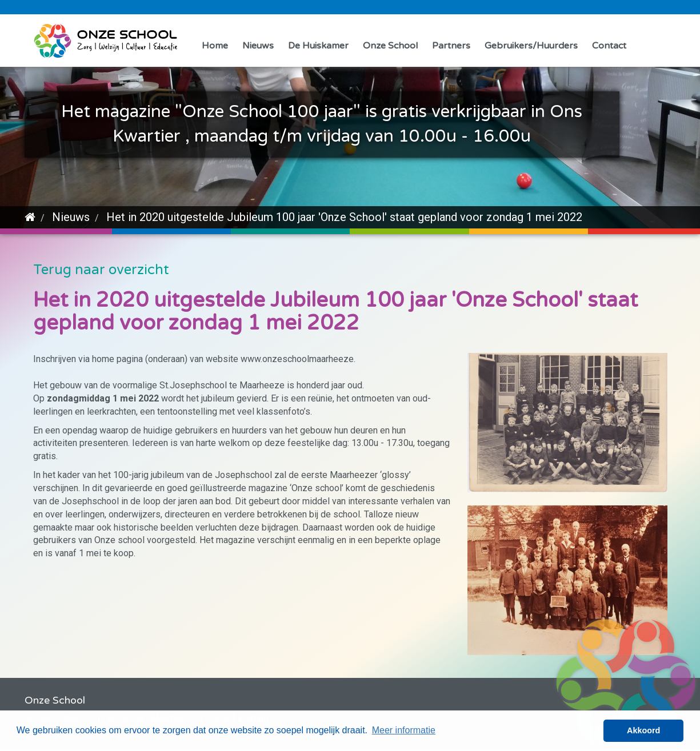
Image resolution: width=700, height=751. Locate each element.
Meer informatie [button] (404, 730)
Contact (609, 46)
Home (215, 46)
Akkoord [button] (643, 730)
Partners (451, 46)
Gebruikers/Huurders (531, 46)
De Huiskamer (318, 46)
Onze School (390, 46)
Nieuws (258, 46)
